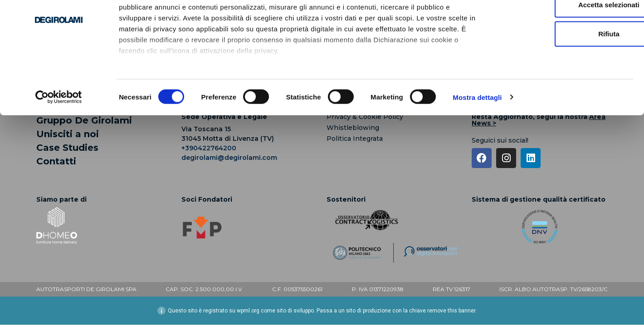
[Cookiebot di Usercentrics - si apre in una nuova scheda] (59, 145)
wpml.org (248, 311)
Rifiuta (568, 82)
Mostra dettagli (477, 145)
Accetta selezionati (568, 52)
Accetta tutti (568, 23)
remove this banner (451, 311)
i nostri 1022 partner (173, 33)
